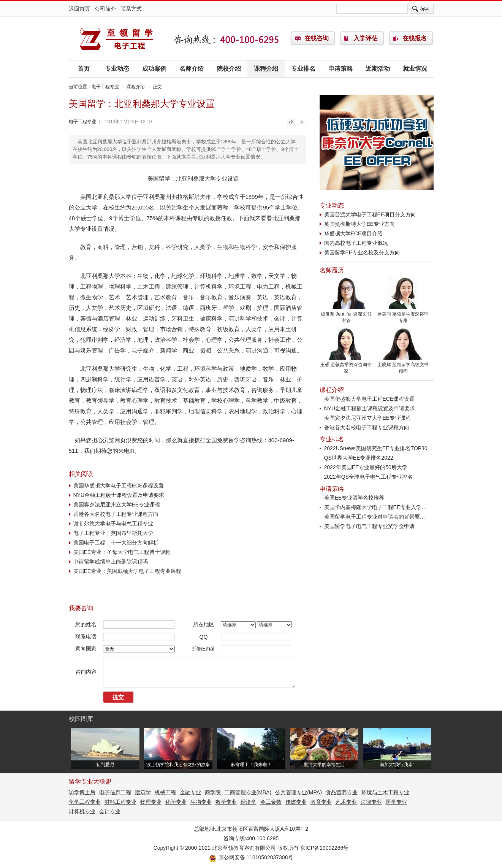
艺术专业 (346, 802)
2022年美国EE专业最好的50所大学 (366, 467)
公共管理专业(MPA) (299, 792)
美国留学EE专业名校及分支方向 (362, 252)
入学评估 (366, 38)
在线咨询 (317, 38)
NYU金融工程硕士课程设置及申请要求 (119, 495)
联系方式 (131, 9)
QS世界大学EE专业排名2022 (359, 458)
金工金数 (271, 802)
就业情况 (415, 69)
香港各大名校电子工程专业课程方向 (116, 514)
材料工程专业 (120, 802)
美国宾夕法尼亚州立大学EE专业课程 (117, 505)
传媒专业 (296, 802)
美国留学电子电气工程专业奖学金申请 (369, 526)
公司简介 (105, 9)
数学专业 (226, 802)
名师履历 (332, 270)
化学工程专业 (85, 802)
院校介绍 (229, 69)
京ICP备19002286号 (325, 848)
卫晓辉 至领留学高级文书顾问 (403, 366)
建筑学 (143, 792)
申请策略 (340, 69)
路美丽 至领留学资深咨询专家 (403, 315)
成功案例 (154, 69)
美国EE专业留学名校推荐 (354, 498)
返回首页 (79, 9)
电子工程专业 (116, 38)
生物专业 (201, 802)
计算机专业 (82, 811)
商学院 (213, 792)
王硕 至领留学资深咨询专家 (346, 366)
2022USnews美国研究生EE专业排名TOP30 (376, 448)
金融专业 (190, 792)
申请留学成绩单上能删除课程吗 (111, 562)
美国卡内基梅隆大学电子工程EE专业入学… (376, 507)
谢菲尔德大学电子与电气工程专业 (113, 524)
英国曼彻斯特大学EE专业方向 (360, 224)
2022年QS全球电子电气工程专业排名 (368, 477)
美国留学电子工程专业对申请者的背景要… (375, 517)
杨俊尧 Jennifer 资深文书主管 (346, 315)
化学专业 (176, 802)
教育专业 (321, 802)
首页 (84, 69)
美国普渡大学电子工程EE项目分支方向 (370, 214)
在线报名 (415, 38)
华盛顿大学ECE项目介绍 (354, 233)
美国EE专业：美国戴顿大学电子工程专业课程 (127, 571)
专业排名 (303, 69)
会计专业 (110, 811)
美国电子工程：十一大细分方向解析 (116, 543)
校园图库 (81, 719)
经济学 (249, 802)
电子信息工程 (115, 792)
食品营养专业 (342, 792)
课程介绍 (266, 69)
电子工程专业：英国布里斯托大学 (113, 533)
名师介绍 (192, 69)
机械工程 (165, 792)
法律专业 (371, 802)
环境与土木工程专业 (385, 792)
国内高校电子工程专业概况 (356, 243)
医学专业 (396, 802)
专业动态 (117, 69)
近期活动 (378, 69)
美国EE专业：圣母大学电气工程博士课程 (122, 552)
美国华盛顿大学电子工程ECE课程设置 (119, 486)
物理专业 (151, 802)
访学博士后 (82, 792)
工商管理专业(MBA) (248, 792)
